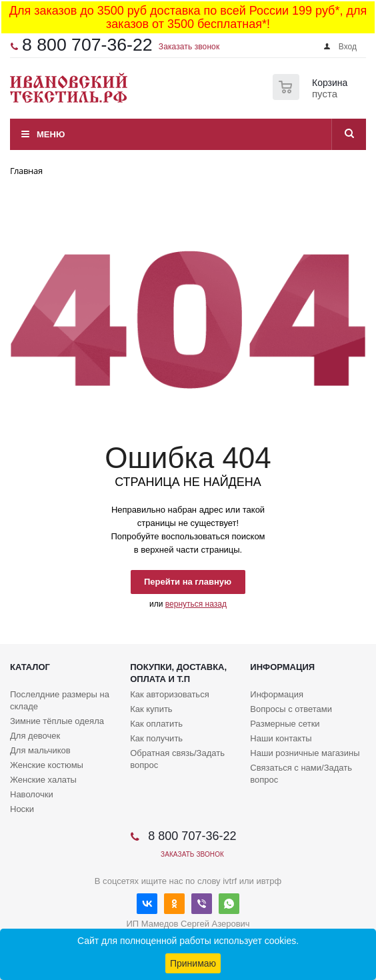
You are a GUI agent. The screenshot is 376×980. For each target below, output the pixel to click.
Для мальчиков (40, 750)
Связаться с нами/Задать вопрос (301, 774)
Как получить (156, 738)
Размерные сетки (285, 724)
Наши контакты (281, 738)
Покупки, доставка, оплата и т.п (178, 673)
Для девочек (35, 736)
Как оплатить (156, 724)
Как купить (151, 709)
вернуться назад (196, 604)
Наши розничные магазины (305, 753)
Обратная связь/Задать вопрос (177, 759)
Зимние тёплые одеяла (57, 721)
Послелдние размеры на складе (60, 700)
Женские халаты (43, 780)
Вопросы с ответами (291, 709)
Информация (282, 667)
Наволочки (32, 794)
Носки (22, 809)
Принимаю (193, 963)
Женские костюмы (47, 765)
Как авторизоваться (170, 694)
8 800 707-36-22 (87, 45)
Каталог (30, 667)
